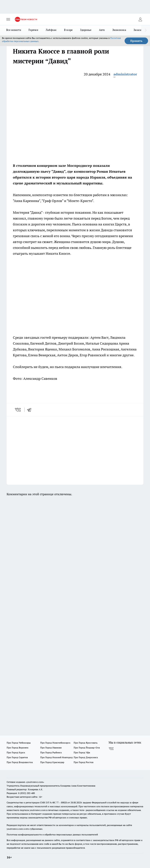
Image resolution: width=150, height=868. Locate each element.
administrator (125, 74)
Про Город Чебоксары (19, 743)
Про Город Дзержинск (86, 757)
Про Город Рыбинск (51, 752)
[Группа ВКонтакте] (111, 749)
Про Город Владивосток (20, 762)
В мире (68, 30)
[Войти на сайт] (140, 19)
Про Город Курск (16, 752)
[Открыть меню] (8, 19)
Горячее (33, 30)
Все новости (14, 30)
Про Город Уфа (82, 752)
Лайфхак (51, 30)
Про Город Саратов (17, 757)
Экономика (119, 30)
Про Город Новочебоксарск (55, 743)
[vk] (18, 410)
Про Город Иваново (51, 748)
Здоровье (86, 30)
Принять (136, 41)
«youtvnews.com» (35, 782)
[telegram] (30, 410)
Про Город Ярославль (86, 743)
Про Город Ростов (83, 762)
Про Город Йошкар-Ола (87, 748)
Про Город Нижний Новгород (56, 757)
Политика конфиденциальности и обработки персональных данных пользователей (52, 834)
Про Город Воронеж (18, 748)
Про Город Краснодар (52, 762)
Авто (102, 30)
